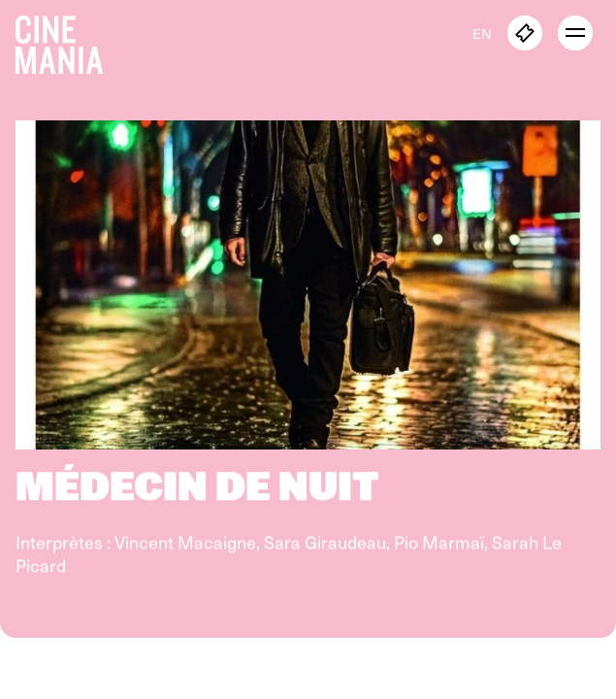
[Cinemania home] (67, 41)
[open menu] (575, 33)
